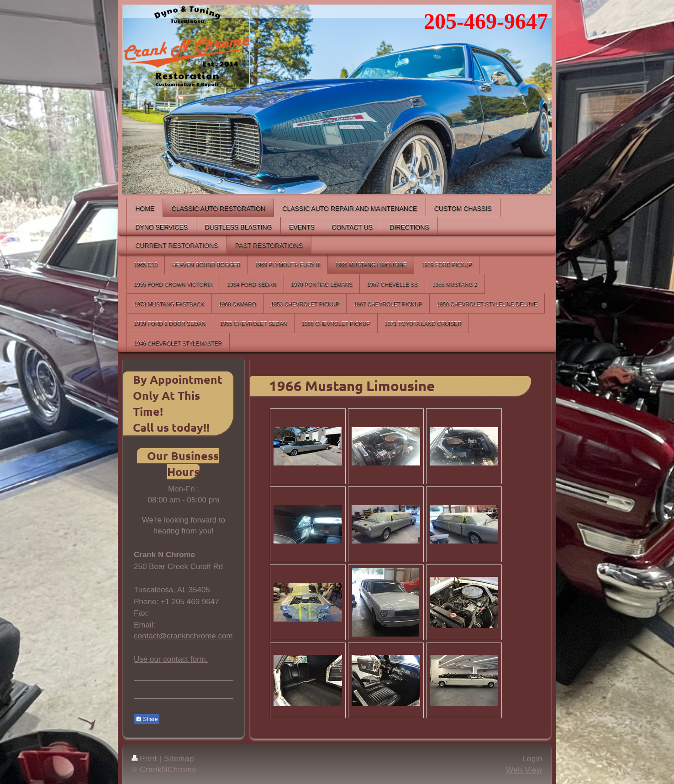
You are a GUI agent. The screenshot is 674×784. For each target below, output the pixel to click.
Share (147, 719)
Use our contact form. (171, 659)
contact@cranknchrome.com (183, 636)
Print (144, 759)
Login (532, 759)
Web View (524, 770)
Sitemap (179, 759)
